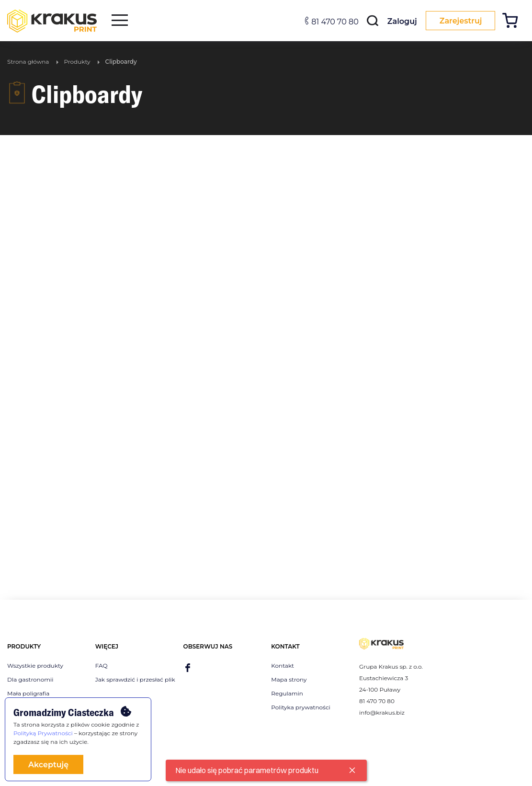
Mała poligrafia (28, 693)
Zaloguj (398, 21)
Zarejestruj (459, 21)
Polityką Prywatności (43, 733)
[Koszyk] (514, 22)
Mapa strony (289, 679)
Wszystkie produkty (35, 666)
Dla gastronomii (30, 679)
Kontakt (283, 666)
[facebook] (188, 668)
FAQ (102, 666)
